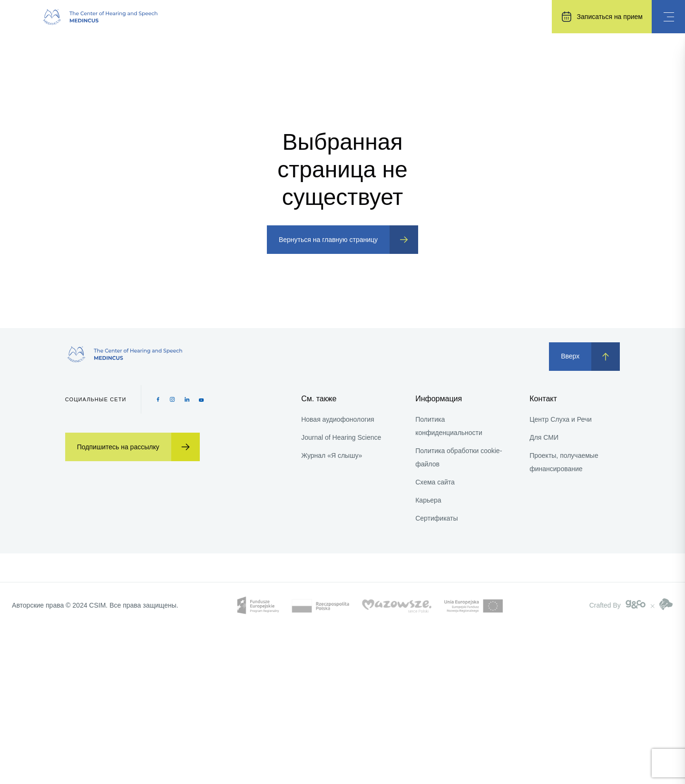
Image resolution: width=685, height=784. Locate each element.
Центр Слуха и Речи (561, 419)
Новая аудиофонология (338, 419)
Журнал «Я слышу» (332, 455)
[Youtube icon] (201, 399)
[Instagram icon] (172, 399)
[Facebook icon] (158, 399)
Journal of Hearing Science (341, 437)
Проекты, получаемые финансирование (564, 462)
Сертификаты (436, 518)
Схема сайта (435, 482)
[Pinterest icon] (187, 399)
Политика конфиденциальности (449, 426)
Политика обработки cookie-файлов (459, 457)
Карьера (428, 500)
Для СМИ (544, 437)
